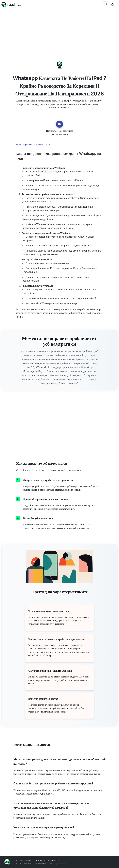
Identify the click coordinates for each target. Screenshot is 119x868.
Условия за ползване (25, 860)
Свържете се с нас (60, 864)
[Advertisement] (59, 30)
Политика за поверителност (47, 860)
